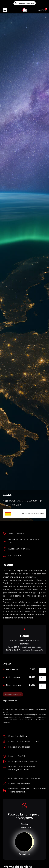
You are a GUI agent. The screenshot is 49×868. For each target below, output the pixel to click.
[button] (5, 10)
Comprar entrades (13, 694)
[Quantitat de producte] (43, 670)
